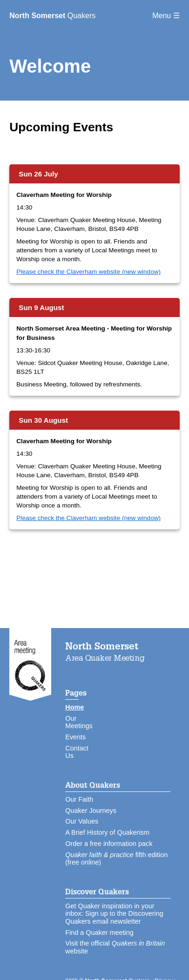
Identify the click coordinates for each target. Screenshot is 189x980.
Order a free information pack (109, 844)
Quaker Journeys (91, 811)
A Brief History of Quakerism (107, 832)
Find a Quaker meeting (99, 933)
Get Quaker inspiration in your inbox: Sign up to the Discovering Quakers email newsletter (114, 914)
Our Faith (79, 799)
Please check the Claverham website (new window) (88, 272)
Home (74, 707)
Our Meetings (79, 722)
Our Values (82, 821)
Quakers (52, 16)
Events (75, 737)
